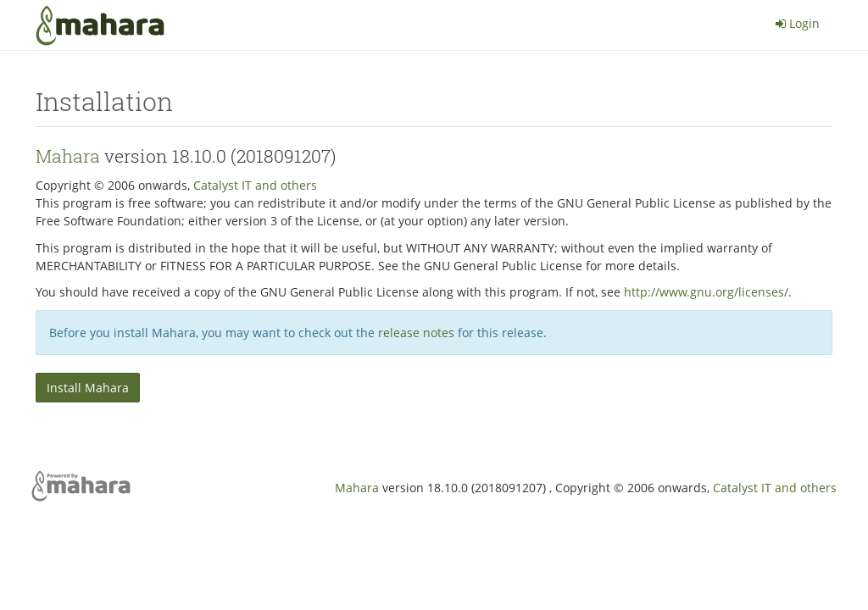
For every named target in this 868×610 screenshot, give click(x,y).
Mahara (68, 156)
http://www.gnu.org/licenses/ (706, 292)
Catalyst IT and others (255, 185)
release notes (416, 333)
